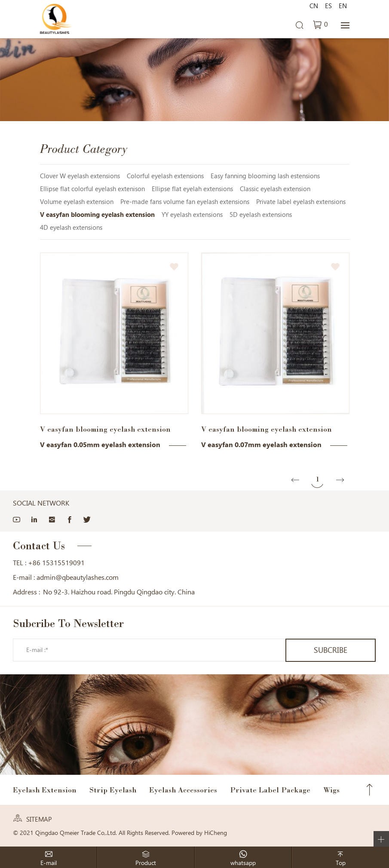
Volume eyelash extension (77, 202)
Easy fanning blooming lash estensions (265, 176)
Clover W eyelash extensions (80, 176)
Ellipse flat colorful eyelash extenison (92, 189)
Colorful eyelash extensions (165, 176)
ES (328, 6)
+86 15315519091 (56, 563)
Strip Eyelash (113, 790)
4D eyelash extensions (71, 228)
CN (314, 6)
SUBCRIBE (331, 650)
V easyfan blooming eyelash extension (97, 215)
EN (343, 6)
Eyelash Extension (45, 790)
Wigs (331, 790)
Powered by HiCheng (199, 833)
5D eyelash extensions (261, 215)
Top (370, 790)
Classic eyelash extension (275, 189)
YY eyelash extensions (192, 215)
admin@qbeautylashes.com (78, 577)
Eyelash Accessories (183, 790)
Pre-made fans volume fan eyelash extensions (185, 202)
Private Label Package (270, 790)
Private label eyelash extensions (301, 202)
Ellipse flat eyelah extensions (192, 189)
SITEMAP (39, 819)
